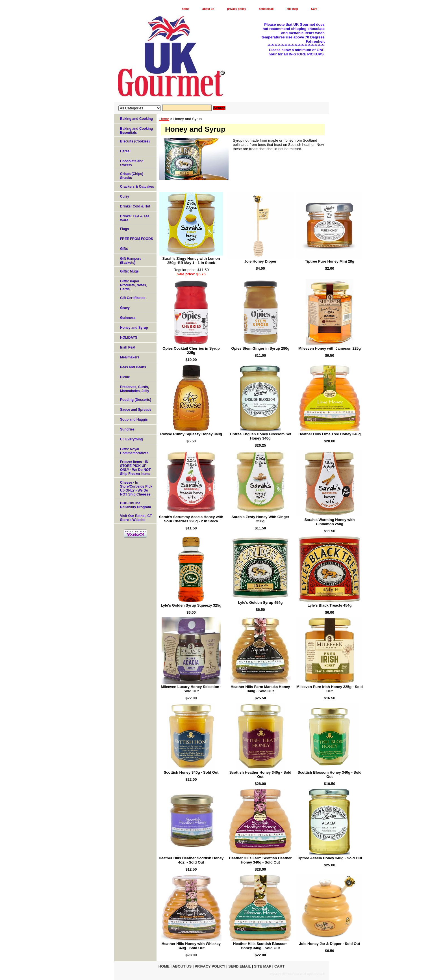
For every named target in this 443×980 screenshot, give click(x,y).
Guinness (128, 318)
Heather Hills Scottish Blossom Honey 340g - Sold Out (260, 946)
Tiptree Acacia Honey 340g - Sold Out (329, 858)
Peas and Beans (133, 367)
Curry (125, 196)
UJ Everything (132, 439)
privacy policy (237, 9)
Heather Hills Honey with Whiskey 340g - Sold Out (191, 946)
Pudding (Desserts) (136, 400)
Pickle (125, 377)
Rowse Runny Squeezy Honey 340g (191, 434)
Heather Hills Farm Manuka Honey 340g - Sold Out (260, 689)
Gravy (125, 308)
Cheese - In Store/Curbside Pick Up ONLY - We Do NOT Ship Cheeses (136, 488)
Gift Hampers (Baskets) (131, 261)
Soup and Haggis (134, 419)
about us (208, 9)
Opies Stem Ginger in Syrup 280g (260, 348)
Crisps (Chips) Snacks (132, 176)
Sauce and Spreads (136, 410)
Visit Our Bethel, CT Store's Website (136, 518)
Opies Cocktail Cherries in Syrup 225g (191, 351)
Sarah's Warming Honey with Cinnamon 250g (329, 522)
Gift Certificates (133, 298)
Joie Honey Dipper (260, 261)
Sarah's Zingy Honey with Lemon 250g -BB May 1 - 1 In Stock (191, 261)
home (186, 9)
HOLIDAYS (129, 338)
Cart (314, 9)
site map (292, 9)
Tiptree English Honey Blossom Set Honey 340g (260, 436)
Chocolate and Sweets (132, 163)
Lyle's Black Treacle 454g (330, 605)
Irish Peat (128, 347)
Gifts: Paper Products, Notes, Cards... (133, 285)
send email (266, 9)
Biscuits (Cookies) (135, 141)
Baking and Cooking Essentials (136, 131)
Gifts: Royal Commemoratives (134, 451)
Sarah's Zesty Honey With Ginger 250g (260, 519)
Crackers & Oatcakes (137, 187)
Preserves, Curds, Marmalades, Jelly (135, 389)
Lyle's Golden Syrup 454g (260, 603)
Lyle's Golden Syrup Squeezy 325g (191, 605)
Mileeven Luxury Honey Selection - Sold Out (191, 689)
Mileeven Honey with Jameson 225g (330, 348)
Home (164, 119)
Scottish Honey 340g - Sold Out (191, 772)
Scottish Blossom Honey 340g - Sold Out (329, 775)
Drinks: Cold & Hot (135, 206)
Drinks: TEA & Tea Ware (135, 218)
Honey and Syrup (134, 328)
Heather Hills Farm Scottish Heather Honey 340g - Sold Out (260, 860)
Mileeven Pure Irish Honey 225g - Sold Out (330, 689)
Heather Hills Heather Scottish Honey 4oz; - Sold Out (191, 860)
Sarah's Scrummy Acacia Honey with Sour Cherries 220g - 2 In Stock (191, 519)
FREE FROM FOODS (137, 239)
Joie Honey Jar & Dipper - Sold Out (330, 944)
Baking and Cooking (136, 119)
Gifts (124, 249)
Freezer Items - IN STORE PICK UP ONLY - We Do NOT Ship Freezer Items (135, 468)
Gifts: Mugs (129, 271)
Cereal (125, 151)
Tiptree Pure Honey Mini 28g (330, 261)
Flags (124, 229)
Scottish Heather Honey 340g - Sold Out (260, 775)
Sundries (127, 429)
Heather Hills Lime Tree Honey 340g (329, 434)
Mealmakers (130, 357)
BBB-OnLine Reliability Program (135, 505)
